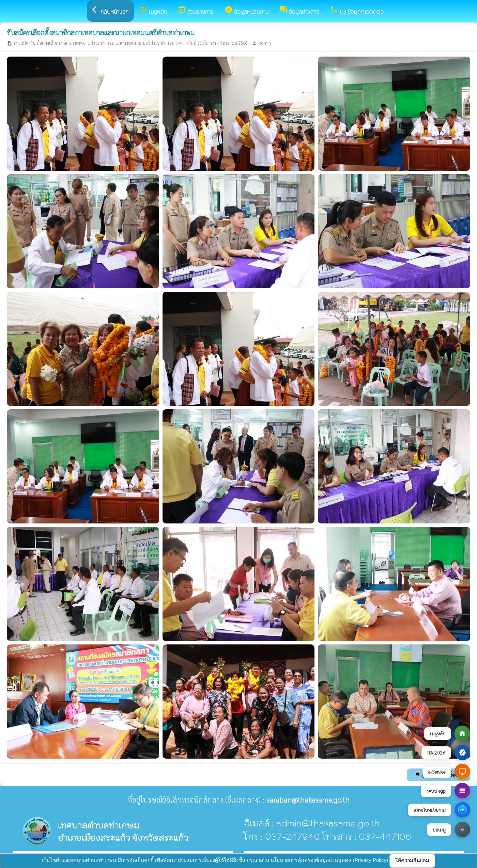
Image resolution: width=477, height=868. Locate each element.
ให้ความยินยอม (412, 860)
